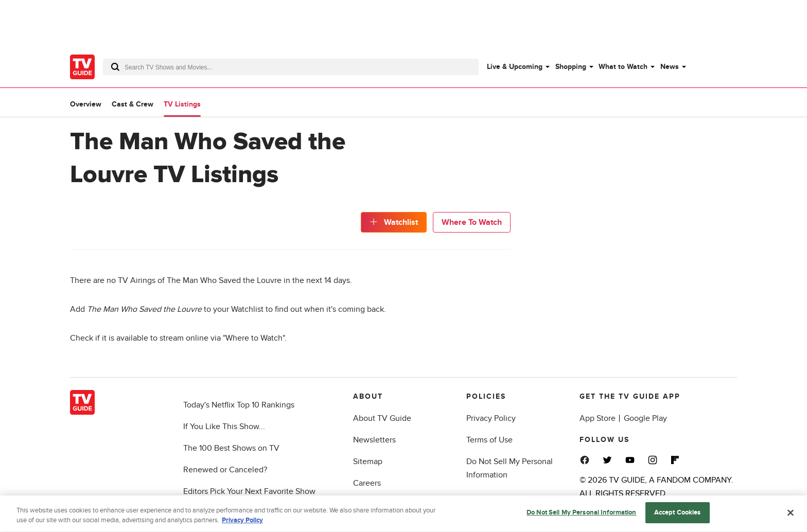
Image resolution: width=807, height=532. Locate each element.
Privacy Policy (491, 418)
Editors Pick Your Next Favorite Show (249, 491)
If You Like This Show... (224, 427)
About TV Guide (382, 418)
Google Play (645, 418)
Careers (367, 483)
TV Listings (182, 104)
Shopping (571, 67)
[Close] (791, 515)
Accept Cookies (678, 515)
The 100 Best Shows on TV (231, 448)
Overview (86, 104)
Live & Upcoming (515, 67)
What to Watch (623, 67)
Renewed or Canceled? (225, 470)
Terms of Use (489, 440)
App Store (598, 418)
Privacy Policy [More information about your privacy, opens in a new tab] (242, 523)
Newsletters (374, 440)
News (670, 67)
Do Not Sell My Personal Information (582, 515)
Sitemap (368, 462)
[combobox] (291, 67)
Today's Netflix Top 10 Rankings (239, 405)
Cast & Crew (133, 104)
